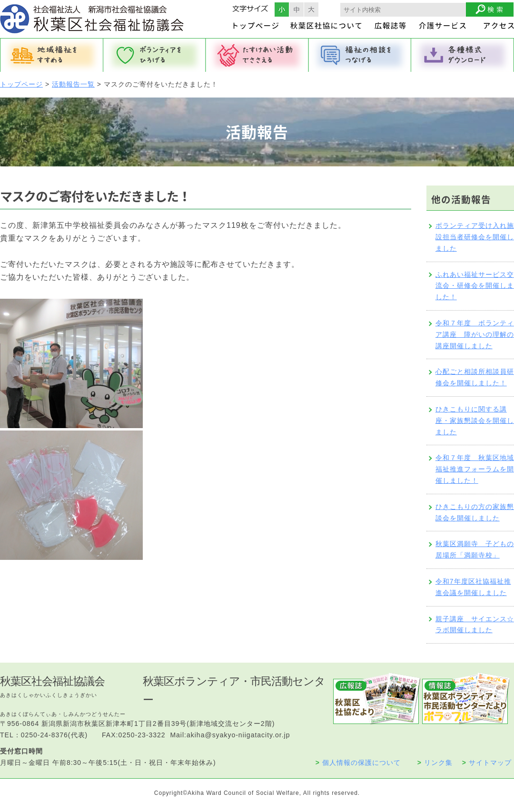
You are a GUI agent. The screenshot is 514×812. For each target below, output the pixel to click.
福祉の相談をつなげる (360, 55)
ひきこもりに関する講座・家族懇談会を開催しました (475, 421)
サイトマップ (487, 763)
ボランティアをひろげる (154, 55)
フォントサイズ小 (282, 10)
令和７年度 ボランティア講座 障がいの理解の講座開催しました (475, 334)
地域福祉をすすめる (51, 55)
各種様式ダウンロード (463, 55)
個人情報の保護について (358, 763)
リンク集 (435, 763)
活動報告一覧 (73, 84)
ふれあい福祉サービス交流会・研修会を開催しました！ (475, 286)
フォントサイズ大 (311, 10)
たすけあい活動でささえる (257, 55)
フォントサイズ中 (297, 10)
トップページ (21, 84)
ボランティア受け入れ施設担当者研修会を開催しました (475, 237)
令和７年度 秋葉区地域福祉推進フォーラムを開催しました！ (475, 469)
